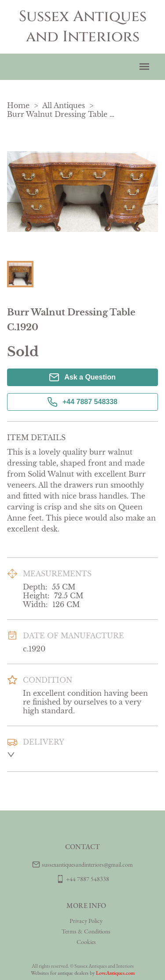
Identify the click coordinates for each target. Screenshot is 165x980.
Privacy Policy (86, 921)
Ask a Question (82, 377)
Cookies (86, 942)
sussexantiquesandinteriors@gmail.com (87, 864)
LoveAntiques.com (115, 973)
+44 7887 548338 (82, 402)
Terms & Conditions (86, 931)
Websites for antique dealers (60, 973)
